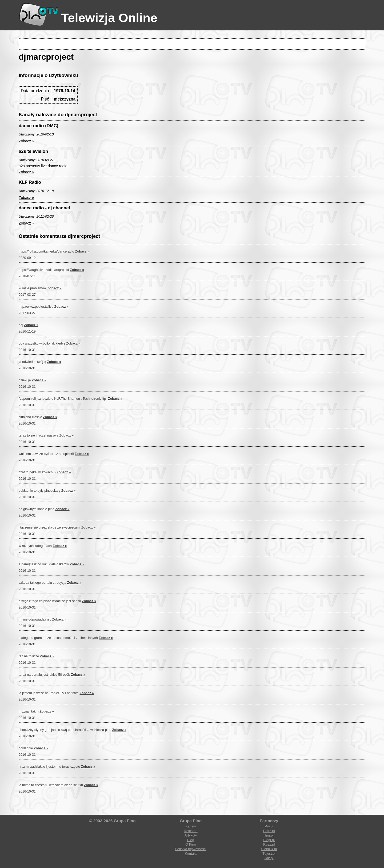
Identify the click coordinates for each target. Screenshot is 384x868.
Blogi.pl (269, 840)
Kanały (191, 826)
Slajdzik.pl (269, 849)
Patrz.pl (269, 831)
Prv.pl (269, 826)
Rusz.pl (269, 844)
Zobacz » (26, 141)
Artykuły (191, 835)
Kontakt (191, 853)
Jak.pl (269, 858)
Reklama (191, 831)
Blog (191, 840)
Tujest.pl (269, 853)
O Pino (191, 844)
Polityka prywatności (191, 849)
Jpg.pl (269, 835)
